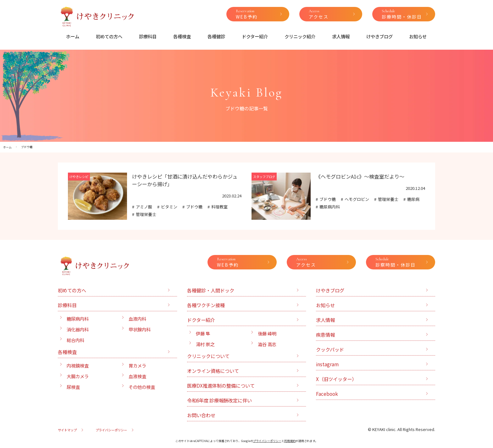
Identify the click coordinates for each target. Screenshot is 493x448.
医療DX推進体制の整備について (221, 385)
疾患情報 (325, 335)
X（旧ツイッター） (336, 379)
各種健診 (216, 36)
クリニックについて (208, 356)
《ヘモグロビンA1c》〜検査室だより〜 (360, 176)
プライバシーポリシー (111, 430)
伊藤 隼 (203, 333)
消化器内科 (78, 329)
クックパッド (330, 349)
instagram (327, 364)
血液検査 (137, 376)
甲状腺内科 (140, 329)
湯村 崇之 (205, 344)
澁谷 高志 (267, 344)
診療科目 (148, 36)
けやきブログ (379, 36)
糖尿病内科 (330, 207)
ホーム (73, 36)
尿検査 (73, 387)
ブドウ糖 (194, 207)
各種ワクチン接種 (206, 305)
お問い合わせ (201, 415)
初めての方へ (109, 36)
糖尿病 (413, 199)
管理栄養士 (146, 214)
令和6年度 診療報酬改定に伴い (219, 400)
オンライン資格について (213, 371)
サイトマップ (67, 430)
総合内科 (75, 340)
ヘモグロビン (357, 199)
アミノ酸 (144, 207)
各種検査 (182, 36)
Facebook (327, 394)
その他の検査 (142, 387)
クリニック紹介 (300, 36)
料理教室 (219, 207)
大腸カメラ (78, 376)
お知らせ (418, 36)
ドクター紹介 (255, 36)
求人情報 (341, 36)
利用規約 (290, 441)
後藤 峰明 (267, 333)
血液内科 (137, 319)
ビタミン (169, 207)
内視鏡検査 (78, 365)
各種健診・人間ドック (211, 290)
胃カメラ (137, 365)
